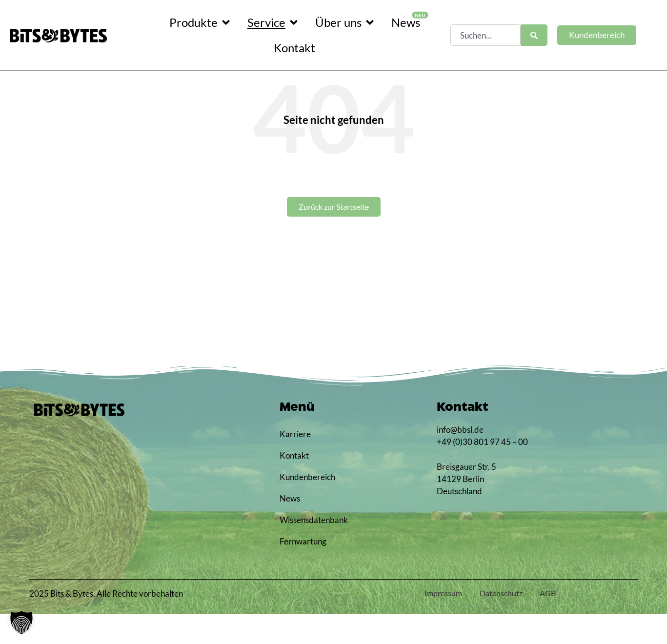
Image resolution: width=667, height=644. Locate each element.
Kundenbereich (307, 507)
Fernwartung (303, 571)
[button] (21, 623)
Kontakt (294, 485)
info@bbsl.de (460, 459)
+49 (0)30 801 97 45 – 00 (482, 472)
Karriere (295, 464)
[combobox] (485, 35)
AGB (546, 623)
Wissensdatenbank (307, 550)
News (290, 528)
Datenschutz (495, 623)
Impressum (434, 623)
